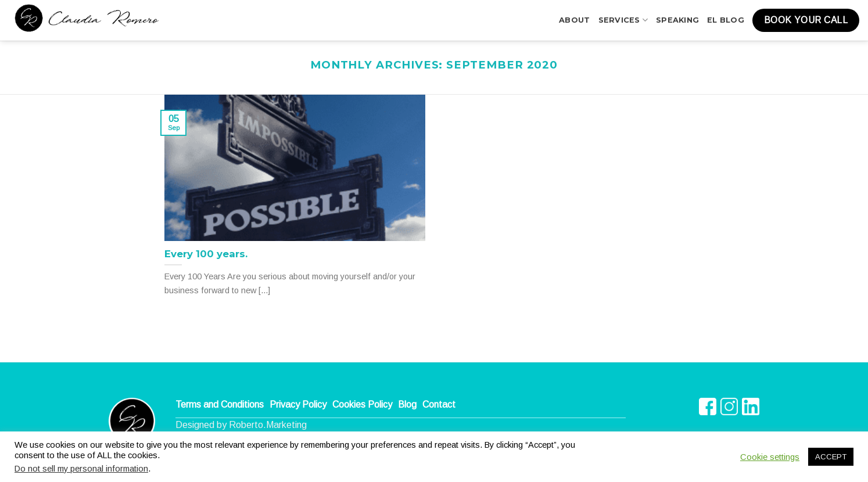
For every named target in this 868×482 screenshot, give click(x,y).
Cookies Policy (362, 404)
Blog (407, 404)
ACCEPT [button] (831, 457)
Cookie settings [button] (770, 457)
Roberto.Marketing (268, 425)
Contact (439, 404)
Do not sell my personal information (81, 469)
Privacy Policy (298, 404)
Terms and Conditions (220, 404)
